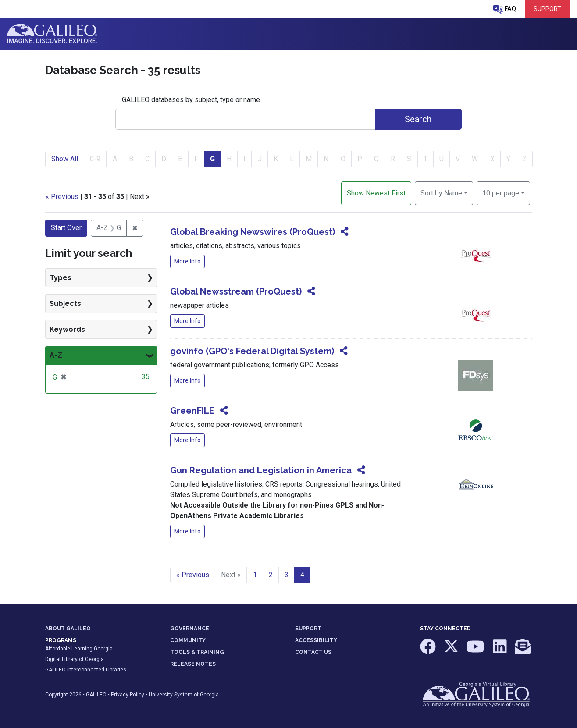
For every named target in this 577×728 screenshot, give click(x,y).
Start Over (66, 228)
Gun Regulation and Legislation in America (261, 470)
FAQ (504, 9)
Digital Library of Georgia (75, 659)
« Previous (62, 197)
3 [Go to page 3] (287, 575)
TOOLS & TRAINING (197, 652)
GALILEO (96, 695)
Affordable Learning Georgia (79, 649)
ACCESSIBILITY (316, 640)
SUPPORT (308, 629)
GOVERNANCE (190, 629)
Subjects (65, 304)
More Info (187, 261)
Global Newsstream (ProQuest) (236, 291)
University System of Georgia (184, 695)
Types (61, 278)
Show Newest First (376, 193)
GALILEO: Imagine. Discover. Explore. (52, 34)
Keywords (67, 329)
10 (501, 192)
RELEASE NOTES (193, 664)
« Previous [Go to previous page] (193, 575)
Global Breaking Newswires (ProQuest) (253, 232)
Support (547, 9)
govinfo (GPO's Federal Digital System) (252, 351)
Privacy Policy (128, 695)
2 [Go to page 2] (271, 575)
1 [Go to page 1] (255, 575)
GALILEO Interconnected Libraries (86, 670)
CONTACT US (313, 652)
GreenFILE (192, 411)
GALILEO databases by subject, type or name (191, 100)
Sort (441, 193)
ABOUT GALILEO (68, 629)
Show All (65, 159)
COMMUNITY (188, 640)
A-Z (56, 355)
